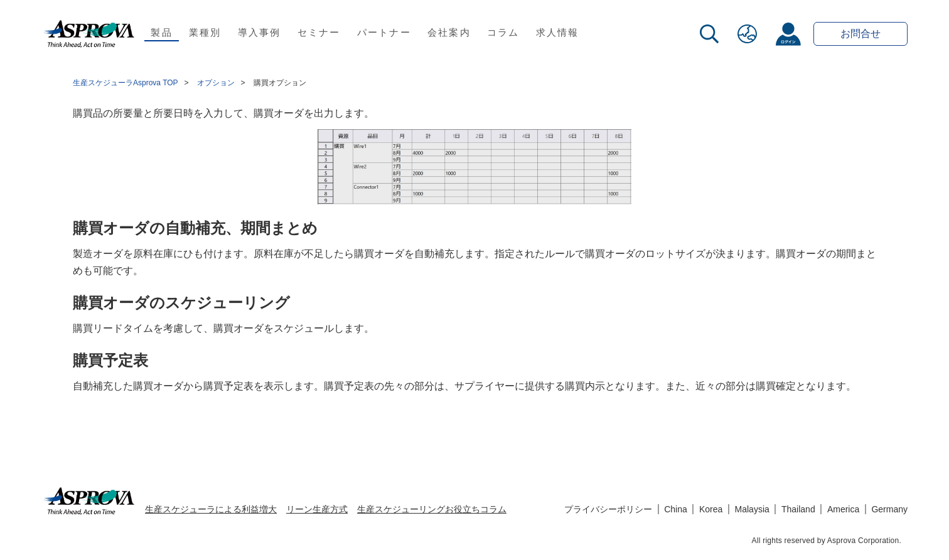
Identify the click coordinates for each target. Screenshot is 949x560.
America (843, 509)
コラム (503, 32)
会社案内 (449, 32)
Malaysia (752, 509)
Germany (889, 509)
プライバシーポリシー (608, 509)
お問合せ (861, 34)
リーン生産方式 (317, 509)
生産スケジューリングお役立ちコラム (432, 509)
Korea (711, 509)
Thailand (798, 509)
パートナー (384, 32)
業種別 (205, 32)
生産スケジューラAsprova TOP (126, 83)
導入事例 (260, 32)
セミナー (319, 32)
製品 (162, 32)
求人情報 (558, 32)
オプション (216, 83)
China (676, 509)
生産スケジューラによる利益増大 (211, 509)
